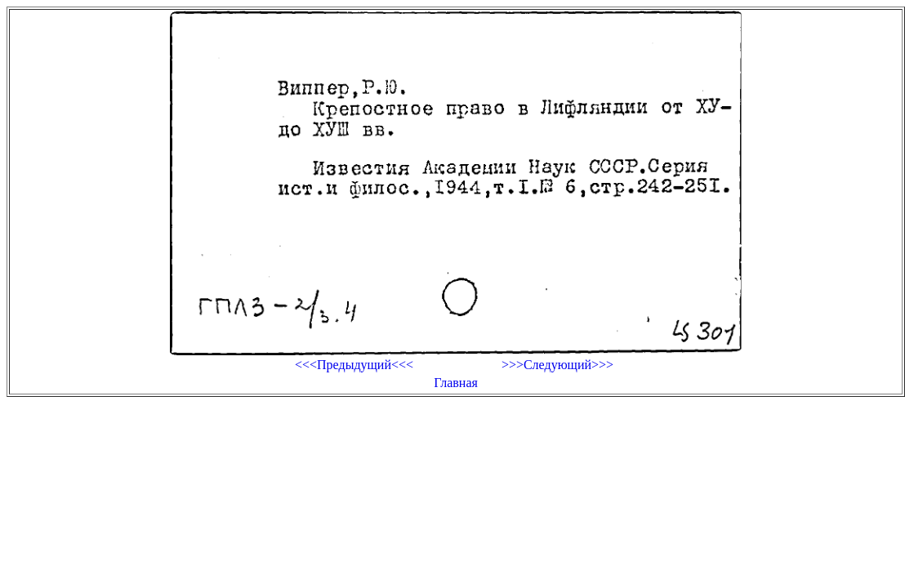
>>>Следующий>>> (557, 365)
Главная (456, 383)
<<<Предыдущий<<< (354, 365)
